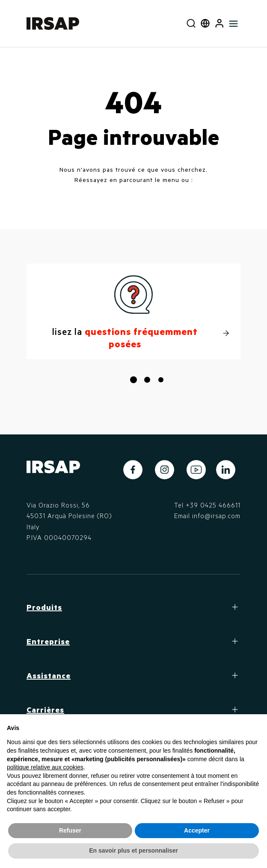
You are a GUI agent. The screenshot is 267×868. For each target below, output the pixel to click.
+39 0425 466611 (213, 505)
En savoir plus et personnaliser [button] (133, 850)
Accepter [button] (197, 830)
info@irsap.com (216, 516)
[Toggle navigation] (233, 23)
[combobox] (191, 23)
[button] (219, 23)
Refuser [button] (70, 830)
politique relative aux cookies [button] (45, 767)
